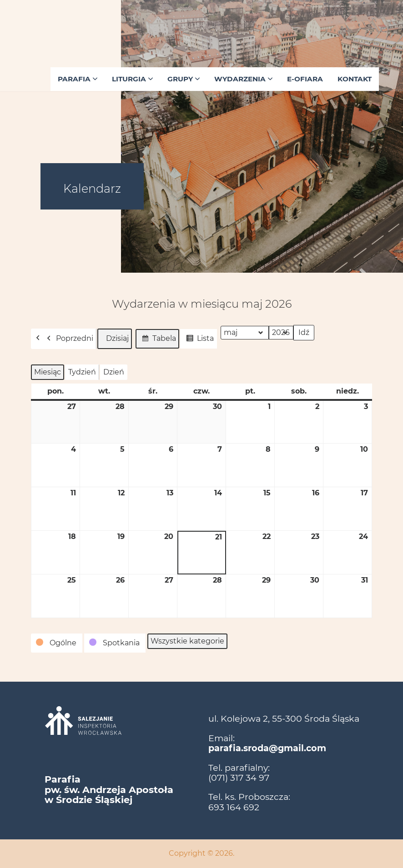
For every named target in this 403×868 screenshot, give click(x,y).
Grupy (184, 79)
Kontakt (355, 79)
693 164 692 (234, 807)
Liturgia (132, 79)
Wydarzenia (243, 79)
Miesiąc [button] (48, 372)
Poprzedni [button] (68, 339)
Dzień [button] (114, 372)
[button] (57, 643)
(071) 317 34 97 (239, 778)
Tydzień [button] (82, 372)
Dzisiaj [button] (115, 339)
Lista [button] (198, 340)
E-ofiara (305, 79)
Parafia (78, 79)
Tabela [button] (157, 340)
